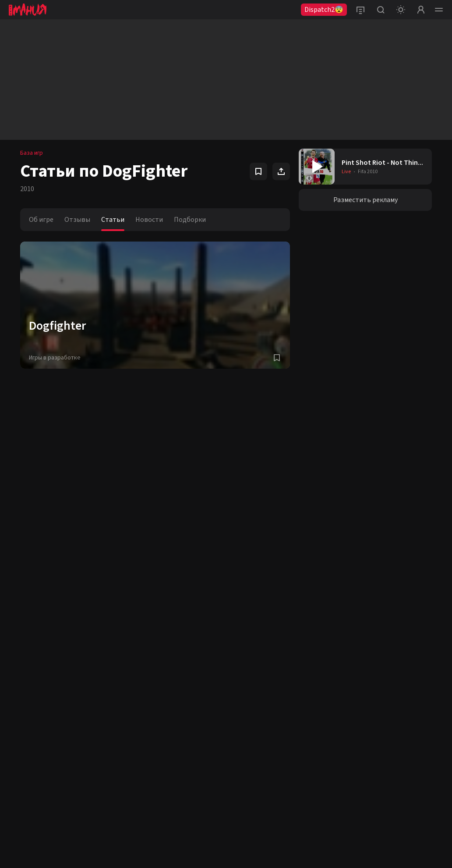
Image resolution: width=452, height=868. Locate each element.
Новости (149, 220)
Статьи (113, 220)
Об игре (41, 220)
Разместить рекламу (365, 200)
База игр (32, 153)
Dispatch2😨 (324, 10)
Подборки (190, 220)
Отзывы (77, 220)
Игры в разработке (55, 358)
